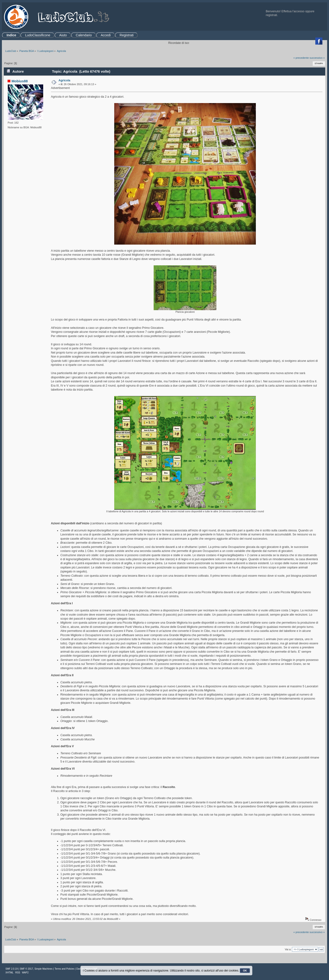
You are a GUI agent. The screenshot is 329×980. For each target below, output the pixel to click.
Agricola (64, 80)
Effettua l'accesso (293, 11)
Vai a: (288, 949)
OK (245, 971)
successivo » (317, 58)
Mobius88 (20, 81)
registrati (271, 15)
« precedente (301, 58)
